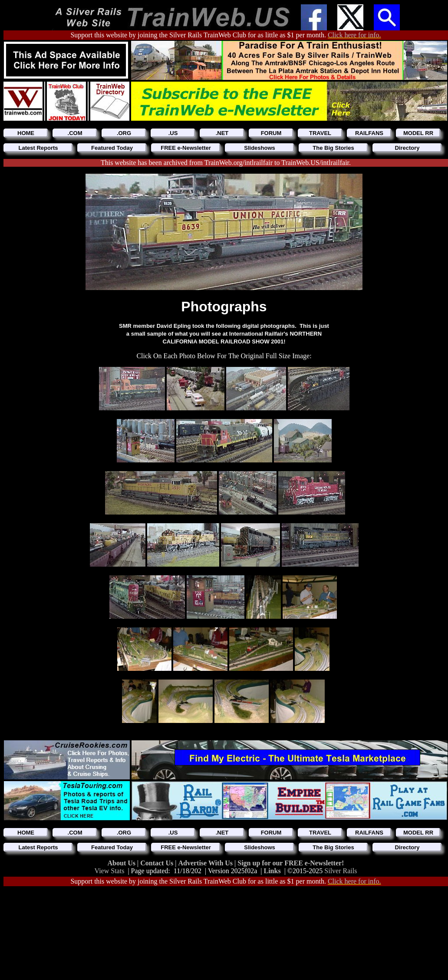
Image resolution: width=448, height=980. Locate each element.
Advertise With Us (206, 863)
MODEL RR (418, 133)
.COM (75, 133)
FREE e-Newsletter (186, 148)
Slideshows (260, 148)
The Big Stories (333, 148)
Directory (407, 148)
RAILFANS (369, 133)
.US (173, 133)
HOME (26, 133)
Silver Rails (341, 871)
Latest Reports (38, 148)
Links (272, 871)
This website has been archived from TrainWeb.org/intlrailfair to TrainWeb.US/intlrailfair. (226, 163)
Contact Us (158, 863)
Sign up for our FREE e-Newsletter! (291, 863)
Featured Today (112, 148)
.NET (222, 133)
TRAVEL (320, 133)
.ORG (124, 133)
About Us (122, 863)
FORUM (271, 133)
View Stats (110, 871)
